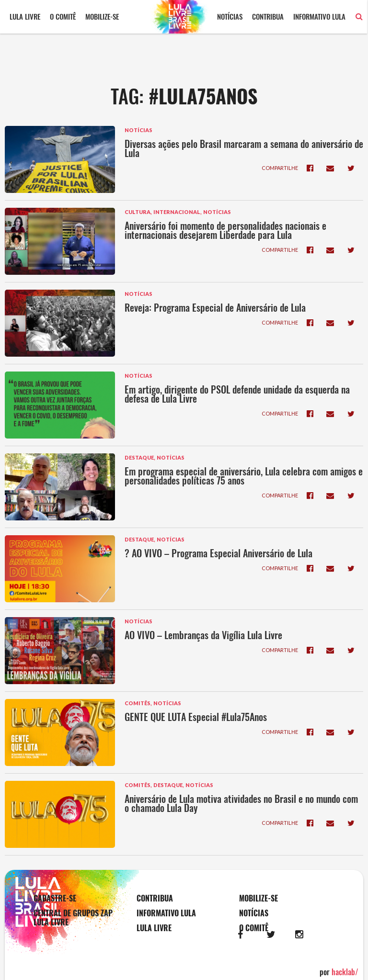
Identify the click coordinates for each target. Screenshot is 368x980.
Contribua (269, 16)
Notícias (231, 16)
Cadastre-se (55, 898)
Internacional (177, 212)
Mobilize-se (102, 16)
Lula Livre (25, 16)
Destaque (139, 457)
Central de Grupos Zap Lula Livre (73, 918)
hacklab (345, 972)
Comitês (138, 703)
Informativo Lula (320, 16)
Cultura (138, 212)
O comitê (63, 16)
